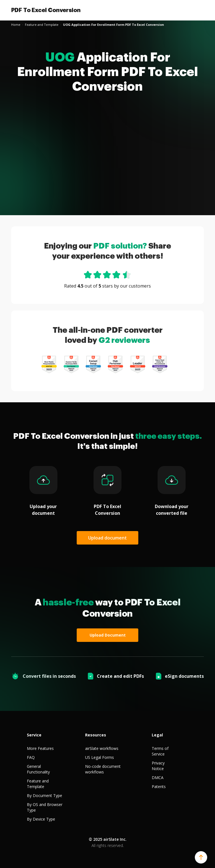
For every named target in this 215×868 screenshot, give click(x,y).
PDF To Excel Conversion (46, 10)
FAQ (31, 757)
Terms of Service (160, 751)
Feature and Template (38, 784)
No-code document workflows (103, 769)
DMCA (158, 778)
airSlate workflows (102, 748)
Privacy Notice (158, 766)
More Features (40, 748)
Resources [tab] (96, 735)
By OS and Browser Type (45, 807)
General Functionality (38, 769)
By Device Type (41, 819)
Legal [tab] (157, 735)
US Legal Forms (100, 757)
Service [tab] (34, 735)
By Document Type (45, 795)
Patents (159, 787)
